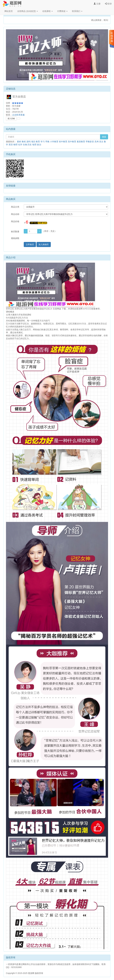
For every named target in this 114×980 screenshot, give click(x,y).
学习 (43, 142)
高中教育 (72, 142)
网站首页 (9, 11)
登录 (108, 4)
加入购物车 (44, 244)
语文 (101, 142)
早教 (47, 142)
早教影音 (90, 142)
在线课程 (47, 11)
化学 (20, 145)
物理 (15, 145)
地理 (34, 145)
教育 (38, 142)
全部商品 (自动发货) (28, 11)
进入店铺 (11, 119)
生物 (25, 145)
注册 (97, 4)
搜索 (104, 137)
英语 (11, 145)
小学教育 (54, 142)
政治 (39, 145)
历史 (30, 145)
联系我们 (77, 11)
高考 (97, 142)
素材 (19, 142)
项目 (33, 142)
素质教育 (81, 142)
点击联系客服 (18, 115)
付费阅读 (62, 11)
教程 (24, 142)
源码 (28, 142)
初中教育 (63, 142)
